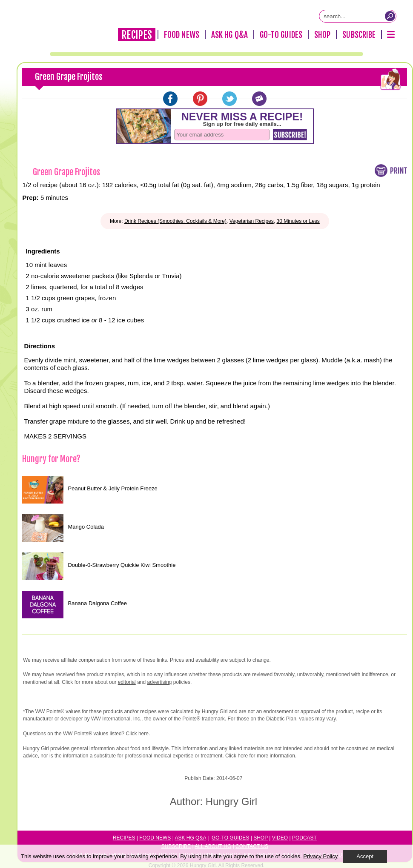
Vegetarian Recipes (252, 221)
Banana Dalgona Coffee (97, 603)
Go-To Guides (281, 35)
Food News (182, 35)
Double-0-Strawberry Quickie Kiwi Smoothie (122, 565)
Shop (322, 35)
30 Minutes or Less (298, 221)
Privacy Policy (320, 856)
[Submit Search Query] (390, 16)
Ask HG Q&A (229, 35)
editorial (127, 682)
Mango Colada (86, 527)
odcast (306, 838)
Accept (365, 856)
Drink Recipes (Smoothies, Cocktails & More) (175, 221)
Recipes (137, 35)
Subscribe (359, 35)
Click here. (138, 734)
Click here (237, 756)
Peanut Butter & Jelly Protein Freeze (112, 488)
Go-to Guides (230, 838)
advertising (160, 682)
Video (280, 838)
